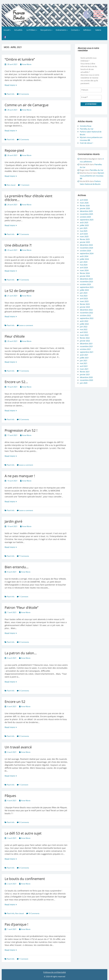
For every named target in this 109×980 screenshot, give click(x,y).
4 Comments (24, 94)
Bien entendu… (17, 567)
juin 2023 (84, 293)
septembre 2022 (87, 318)
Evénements (61, 30)
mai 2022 (84, 329)
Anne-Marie (27, 64)
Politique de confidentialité (55, 972)
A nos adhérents (92, 160)
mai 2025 (84, 231)
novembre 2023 (86, 282)
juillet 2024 (84, 259)
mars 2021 (84, 369)
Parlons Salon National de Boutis (90, 183)
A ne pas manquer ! (20, 476)
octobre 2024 (85, 251)
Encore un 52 (15, 702)
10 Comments (34, 913)
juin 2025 (84, 228)
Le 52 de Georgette (20, 291)
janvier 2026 (85, 208)
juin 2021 (84, 360)
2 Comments (24, 736)
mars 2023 (84, 301)
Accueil (6, 30)
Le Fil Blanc (31, 30)
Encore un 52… (16, 382)
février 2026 (85, 206)
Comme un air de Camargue (27, 105)
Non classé (11, 185)
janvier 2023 (85, 307)
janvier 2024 (85, 276)
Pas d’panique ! (16, 924)
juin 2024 (84, 262)
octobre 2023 (85, 284)
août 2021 (84, 355)
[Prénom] (91, 90)
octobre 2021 (85, 349)
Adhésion (87, 30)
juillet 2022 (84, 324)
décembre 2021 (86, 344)
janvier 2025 (85, 242)
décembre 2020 (86, 377)
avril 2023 (84, 298)
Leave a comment (26, 325)
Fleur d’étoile (15, 336)
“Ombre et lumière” (20, 59)
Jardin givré (13, 521)
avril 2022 (84, 332)
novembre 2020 (86, 380)
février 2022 (85, 338)
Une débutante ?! (18, 245)
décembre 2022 (86, 310)
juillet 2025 (84, 225)
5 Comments (24, 139)
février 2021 (85, 372)
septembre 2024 (87, 253)
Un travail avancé (18, 747)
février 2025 (85, 239)
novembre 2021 (86, 346)
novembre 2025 (86, 214)
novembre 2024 (86, 248)
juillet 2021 (84, 358)
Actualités (18, 30)
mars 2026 (84, 203)
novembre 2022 (86, 313)
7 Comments (24, 234)
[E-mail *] (91, 97)
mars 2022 (84, 335)
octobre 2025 (85, 217)
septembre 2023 (87, 287)
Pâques (10, 796)
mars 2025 (84, 236)
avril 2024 (84, 268)
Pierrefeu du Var (87, 129)
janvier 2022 (85, 341)
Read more (14, 85)
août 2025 (84, 222)
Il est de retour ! (86, 143)
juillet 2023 (84, 290)
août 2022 (84, 321)
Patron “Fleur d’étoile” (21, 607)
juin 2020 (84, 383)
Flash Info (11, 94)
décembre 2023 (86, 279)
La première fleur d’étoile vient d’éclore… (29, 198)
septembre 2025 (87, 220)
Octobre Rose (86, 126)
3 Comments (24, 419)
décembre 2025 (86, 211)
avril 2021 (84, 366)
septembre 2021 (87, 352)
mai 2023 (84, 296)
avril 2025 (84, 234)
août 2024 (84, 256)
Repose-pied (14, 150)
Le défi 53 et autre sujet (23, 833)
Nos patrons (46, 30)
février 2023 (85, 304)
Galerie (98, 30)
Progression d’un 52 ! (21, 430)
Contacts (75, 30)
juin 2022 (84, 327)
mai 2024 (84, 265)
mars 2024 (84, 270)
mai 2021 (84, 363)
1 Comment (25, 185)
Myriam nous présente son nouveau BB (92, 176)
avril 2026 (84, 200)
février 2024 (85, 273)
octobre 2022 (85, 315)
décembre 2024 (86, 245)
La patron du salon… (21, 653)
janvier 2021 (85, 374)
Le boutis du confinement (25, 879)
